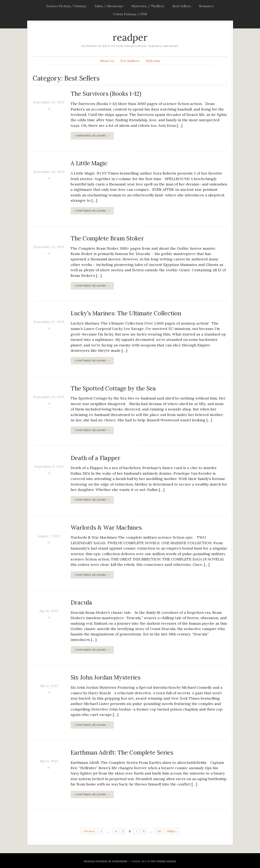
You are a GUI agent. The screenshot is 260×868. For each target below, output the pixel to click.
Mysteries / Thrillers (148, 6)
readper (130, 37)
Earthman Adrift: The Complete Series (122, 753)
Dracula (81, 602)
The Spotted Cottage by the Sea (113, 388)
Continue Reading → (92, 136)
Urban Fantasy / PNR (130, 14)
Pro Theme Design (163, 861)
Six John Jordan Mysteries (106, 677)
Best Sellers (182, 6)
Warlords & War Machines (106, 528)
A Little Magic (89, 163)
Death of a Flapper (96, 458)
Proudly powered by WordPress (106, 861)
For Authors (130, 61)
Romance (206, 6)
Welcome (153, 61)
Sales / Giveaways (109, 6)
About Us (107, 61)
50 (159, 831)
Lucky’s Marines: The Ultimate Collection (126, 313)
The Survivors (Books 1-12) (106, 94)
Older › (172, 831)
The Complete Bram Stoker (107, 238)
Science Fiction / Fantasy (66, 6)
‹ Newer (89, 831)
